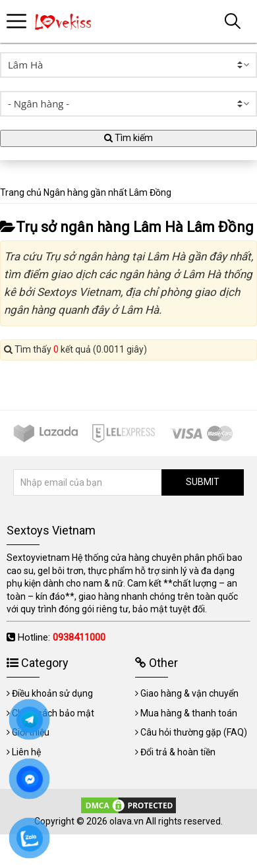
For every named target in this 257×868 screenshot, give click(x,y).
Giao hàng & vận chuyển (189, 693)
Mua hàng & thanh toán (189, 713)
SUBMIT (203, 482)
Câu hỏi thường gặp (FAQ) (194, 732)
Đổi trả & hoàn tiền (178, 752)
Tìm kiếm (128, 138)
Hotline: (62, 637)
